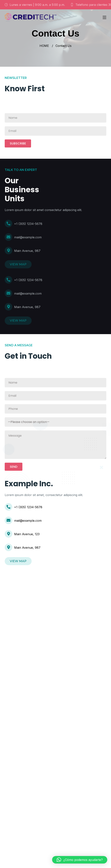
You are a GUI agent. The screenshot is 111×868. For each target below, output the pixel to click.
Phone (55, 409)
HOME (44, 46)
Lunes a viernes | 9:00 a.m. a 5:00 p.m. (35, 5)
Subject (55, 422)
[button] (80, 860)
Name (55, 118)
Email (55, 131)
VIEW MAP (18, 264)
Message (55, 445)
